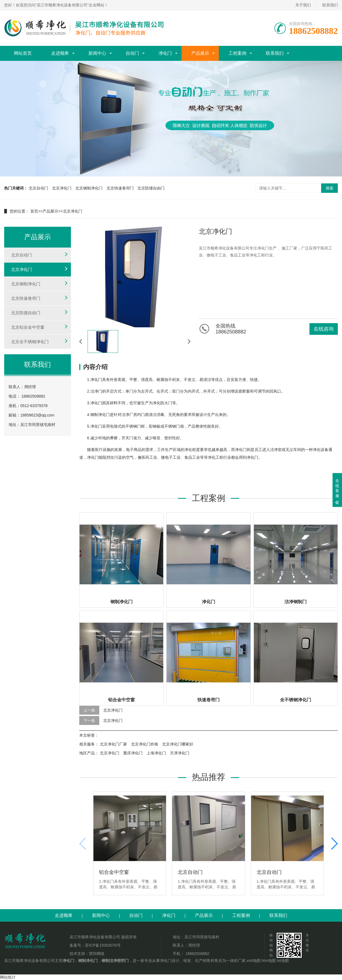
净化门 (165, 53)
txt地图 (283, 961)
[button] (334, 844)
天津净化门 (180, 753)
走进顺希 (60, 53)
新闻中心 (97, 53)
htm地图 (269, 961)
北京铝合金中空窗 (28, 327)
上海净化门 (156, 753)
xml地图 (254, 961)
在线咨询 (324, 329)
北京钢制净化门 (89, 188)
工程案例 (237, 53)
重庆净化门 (133, 753)
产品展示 (200, 53)
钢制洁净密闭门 (115, 961)
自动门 (132, 53)
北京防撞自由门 (151, 188)
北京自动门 (38, 188)
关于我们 (303, 5)
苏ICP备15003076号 (103, 945)
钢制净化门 (88, 961)
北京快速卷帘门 (120, 188)
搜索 (329, 188)
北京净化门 (62, 188)
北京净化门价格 (145, 744)
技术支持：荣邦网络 (87, 954)
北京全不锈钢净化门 (30, 342)
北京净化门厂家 (113, 744)
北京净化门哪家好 (178, 744)
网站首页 (23, 53)
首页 (34, 211)
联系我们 (330, 5)
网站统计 (8, 977)
